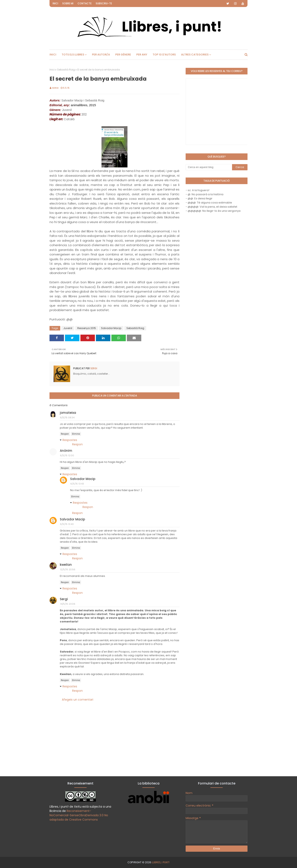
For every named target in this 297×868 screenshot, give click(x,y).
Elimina (76, 434)
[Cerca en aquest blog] (209, 167)
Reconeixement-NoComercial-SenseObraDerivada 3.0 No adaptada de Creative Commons (79, 815)
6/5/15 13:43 (77, 484)
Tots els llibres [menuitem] (73, 55)
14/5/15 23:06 (68, 604)
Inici (55, 3)
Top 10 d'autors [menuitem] (164, 55)
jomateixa (68, 413)
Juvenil (68, 328)
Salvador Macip (111, 328)
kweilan (66, 565)
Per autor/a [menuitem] (101, 55)
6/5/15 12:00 (67, 455)
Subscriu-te (104, 3)
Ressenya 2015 (87, 328)
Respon (65, 434)
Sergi (55, 88)
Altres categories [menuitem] (195, 55)
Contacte (85, 3)
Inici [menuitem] (53, 55)
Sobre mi (68, 3)
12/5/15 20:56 (68, 569)
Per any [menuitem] (142, 55)
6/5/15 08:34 (67, 418)
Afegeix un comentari (78, 700)
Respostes (70, 440)
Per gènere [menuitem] (123, 55)
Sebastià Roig (66, 70)
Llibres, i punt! (161, 862)
